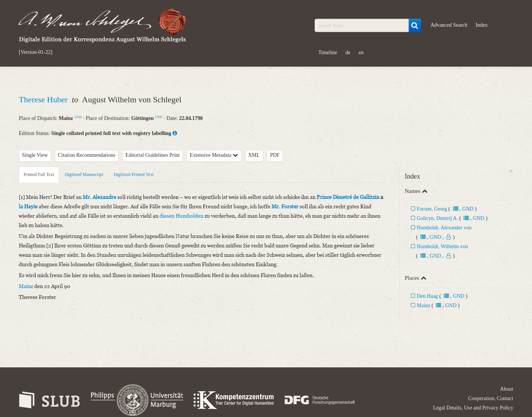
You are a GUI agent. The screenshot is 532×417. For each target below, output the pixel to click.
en (361, 52)
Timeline (328, 52)
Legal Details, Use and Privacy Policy (473, 408)
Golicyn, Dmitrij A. (438, 218)
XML (254, 155)
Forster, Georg (432, 209)
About (507, 389)
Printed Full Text (39, 174)
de (348, 52)
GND (78, 117)
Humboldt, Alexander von (444, 228)
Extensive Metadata (214, 155)
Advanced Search (449, 25)
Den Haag (428, 296)
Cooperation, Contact (491, 398)
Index (482, 25)
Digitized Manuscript (84, 174)
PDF (275, 155)
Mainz (424, 306)
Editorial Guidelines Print (153, 155)
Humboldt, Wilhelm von (443, 246)
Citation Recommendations (87, 155)
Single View (35, 155)
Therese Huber (44, 99)
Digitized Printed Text (133, 174)
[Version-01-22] (36, 52)
